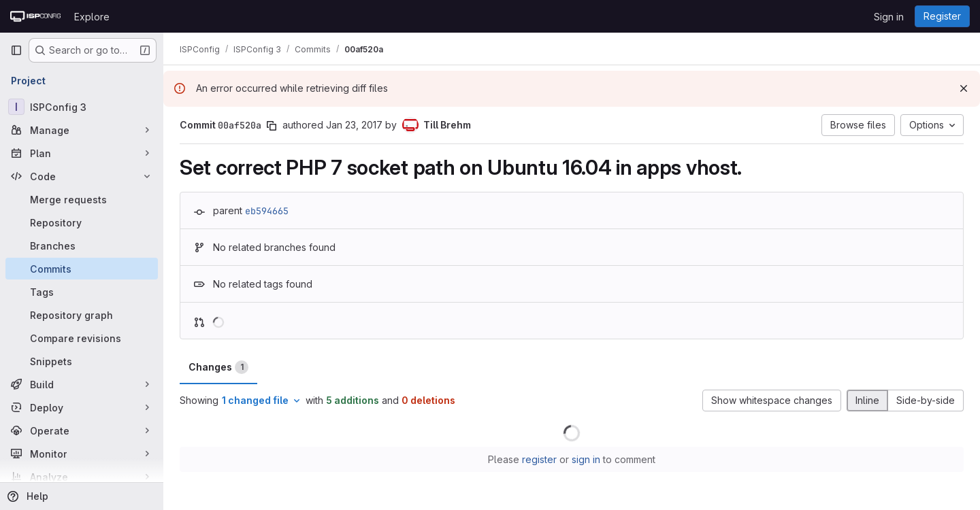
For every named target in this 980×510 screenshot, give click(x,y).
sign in (586, 459)
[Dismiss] (964, 88)
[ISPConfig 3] (82, 107)
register (539, 459)
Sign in (889, 17)
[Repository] (82, 222)
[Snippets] (82, 361)
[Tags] (82, 292)
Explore (92, 17)
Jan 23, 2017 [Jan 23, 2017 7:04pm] (354, 125)
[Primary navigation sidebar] (16, 50)
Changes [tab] (218, 367)
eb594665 (267, 211)
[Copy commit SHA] (272, 126)
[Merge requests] (82, 199)
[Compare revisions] (82, 338)
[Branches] (82, 245)
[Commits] (82, 269)
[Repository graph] (82, 315)
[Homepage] (35, 16)
